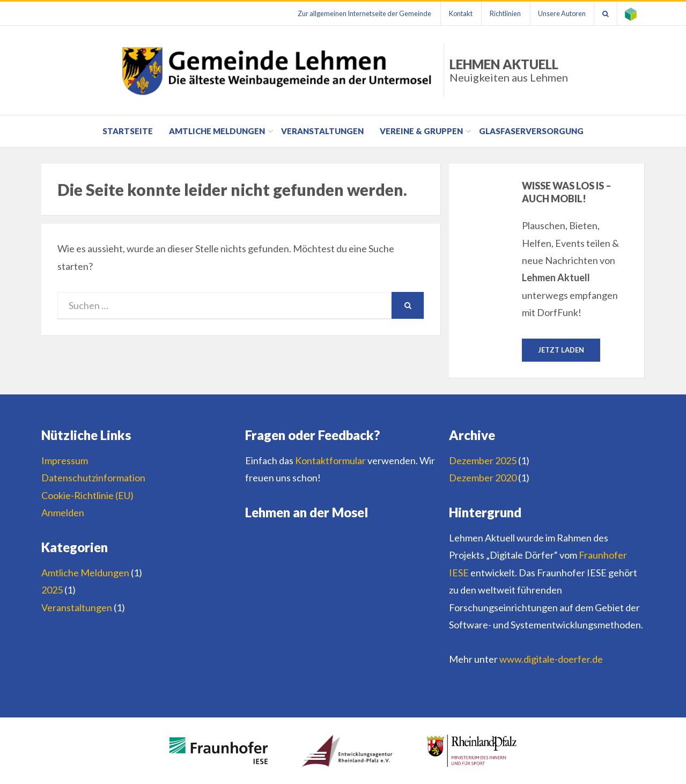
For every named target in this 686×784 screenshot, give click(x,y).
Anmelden (63, 512)
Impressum (65, 460)
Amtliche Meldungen (217, 131)
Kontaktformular (330, 460)
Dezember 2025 (483, 460)
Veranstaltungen (322, 131)
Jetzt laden (561, 350)
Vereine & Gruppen (421, 131)
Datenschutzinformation (93, 478)
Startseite (128, 131)
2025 (52, 590)
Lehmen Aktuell (509, 70)
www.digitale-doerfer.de (551, 659)
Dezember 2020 (483, 478)
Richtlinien (504, 13)
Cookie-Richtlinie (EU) (87, 495)
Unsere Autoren (561, 13)
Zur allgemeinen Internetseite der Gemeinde (363, 13)
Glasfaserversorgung (531, 131)
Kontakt (459, 13)
